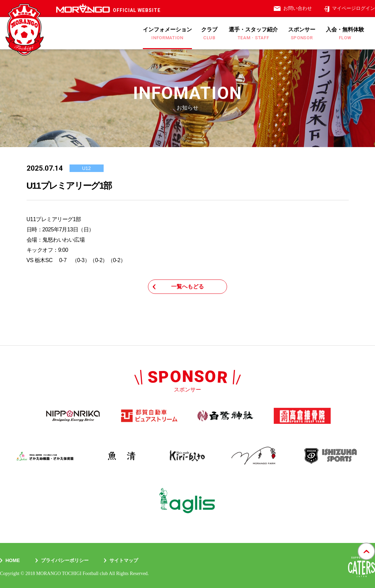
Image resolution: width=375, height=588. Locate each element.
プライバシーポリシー (65, 560)
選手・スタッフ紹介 (253, 33)
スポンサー (302, 33)
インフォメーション (167, 33)
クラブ (209, 33)
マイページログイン (354, 8)
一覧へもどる (187, 286)
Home (13, 560)
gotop (366, 543)
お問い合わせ (298, 8)
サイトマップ (124, 560)
